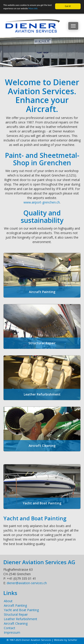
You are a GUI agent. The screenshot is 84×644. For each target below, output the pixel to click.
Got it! (68, 6)
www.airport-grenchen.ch (42, 202)
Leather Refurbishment (20, 619)
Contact (10, 628)
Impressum (12, 632)
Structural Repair (16, 614)
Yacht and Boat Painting (21, 610)
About (8, 601)
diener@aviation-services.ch (27, 583)
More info (33, 8)
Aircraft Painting (15, 605)
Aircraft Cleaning (16, 623)
